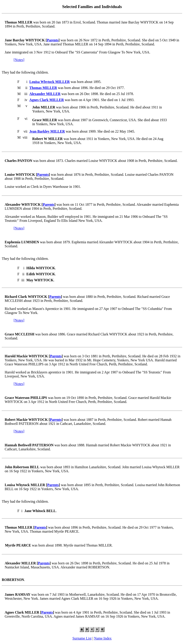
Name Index (103, 638)
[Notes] (19, 60)
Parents (53, 40)
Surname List (82, 638)
